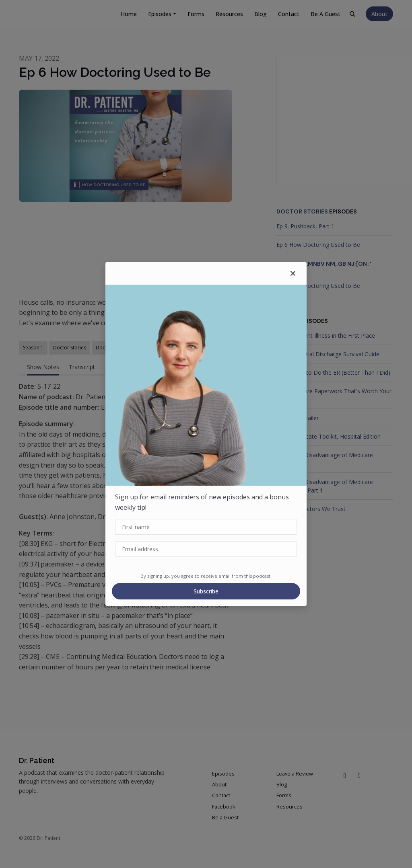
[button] (293, 273)
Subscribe (206, 591)
